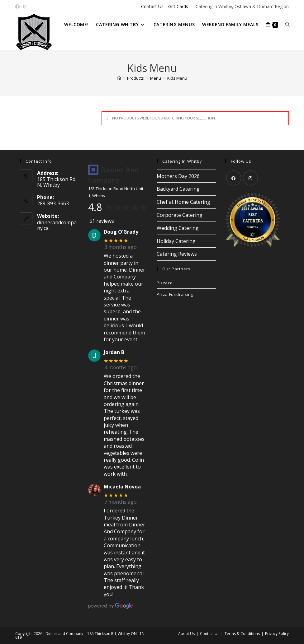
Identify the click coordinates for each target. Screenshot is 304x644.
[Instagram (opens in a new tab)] (25, 7)
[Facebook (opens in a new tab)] (18, 7)
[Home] (119, 78)
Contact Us (152, 6)
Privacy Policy (277, 634)
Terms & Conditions (242, 634)
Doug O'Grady (121, 232)
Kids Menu (177, 78)
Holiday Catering (176, 241)
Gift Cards (178, 6)
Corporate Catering (180, 215)
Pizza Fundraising (175, 294)
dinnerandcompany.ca (57, 225)
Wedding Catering (178, 228)
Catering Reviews (177, 254)
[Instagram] (250, 178)
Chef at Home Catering (183, 202)
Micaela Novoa (122, 487)
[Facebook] (234, 178)
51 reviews (102, 221)
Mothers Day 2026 (178, 176)
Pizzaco (165, 283)
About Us (186, 634)
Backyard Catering (178, 189)
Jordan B (114, 352)
